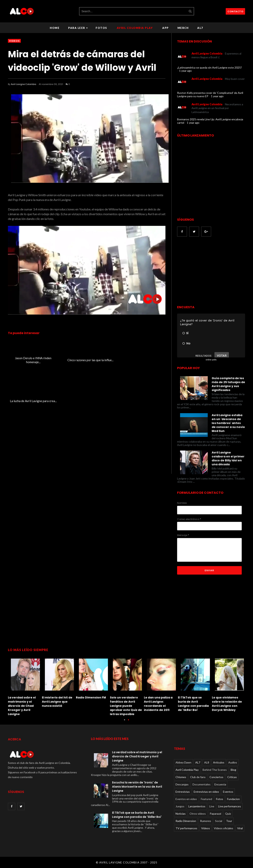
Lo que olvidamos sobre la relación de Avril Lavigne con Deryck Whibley (227, 704)
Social (219, 821)
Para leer (78, 28)
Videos (14, 41)
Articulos (219, 762)
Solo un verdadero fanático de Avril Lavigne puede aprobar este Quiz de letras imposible (126, 706)
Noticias (181, 814)
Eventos (228, 792)
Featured (206, 799)
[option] (25, 686)
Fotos (101, 28)
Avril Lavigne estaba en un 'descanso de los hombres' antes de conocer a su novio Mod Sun (228, 423)
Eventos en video (186, 799)
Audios (233, 762)
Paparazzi (215, 814)
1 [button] (125, 722)
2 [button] (128, 722)
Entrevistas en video (206, 792)
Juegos (180, 806)
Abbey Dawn (183, 762)
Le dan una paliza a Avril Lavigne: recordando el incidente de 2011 (158, 704)
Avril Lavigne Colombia (24, 84)
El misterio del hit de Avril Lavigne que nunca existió (57, 702)
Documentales (202, 784)
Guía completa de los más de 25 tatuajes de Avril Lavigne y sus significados (228, 384)
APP (166, 28)
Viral (240, 828)
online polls (211, 360)
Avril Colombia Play (135, 28)
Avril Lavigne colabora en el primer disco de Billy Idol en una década (228, 458)
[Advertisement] (210, 271)
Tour (229, 821)
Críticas (232, 777)
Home (55, 28)
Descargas (182, 784)
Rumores (206, 821)
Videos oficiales (224, 828)
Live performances (230, 806)
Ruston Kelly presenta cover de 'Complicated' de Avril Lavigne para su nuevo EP (210, 94)
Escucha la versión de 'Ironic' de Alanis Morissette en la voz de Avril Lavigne (137, 787)
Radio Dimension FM (91, 697)
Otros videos (198, 814)
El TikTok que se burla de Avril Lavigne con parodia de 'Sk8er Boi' (193, 704)
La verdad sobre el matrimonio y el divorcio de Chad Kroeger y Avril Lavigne (22, 706)
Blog (233, 770)
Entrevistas (183, 792)
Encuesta (220, 784)
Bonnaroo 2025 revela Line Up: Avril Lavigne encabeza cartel (210, 121)
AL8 (207, 762)
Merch (183, 28)
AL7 (200, 28)
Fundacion (233, 799)
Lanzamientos (197, 806)
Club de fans (198, 777)
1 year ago (185, 71)
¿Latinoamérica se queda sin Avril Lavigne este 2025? (210, 67)
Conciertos (216, 777)
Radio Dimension (186, 821)
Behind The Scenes (215, 770)
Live (212, 806)
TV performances (186, 828)
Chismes (181, 777)
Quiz (228, 814)
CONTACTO (235, 11)
